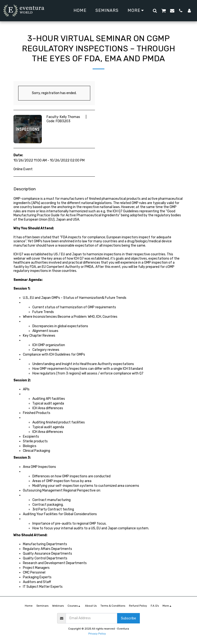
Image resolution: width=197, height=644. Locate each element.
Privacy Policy (97, 634)
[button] (155, 11)
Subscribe (128, 618)
